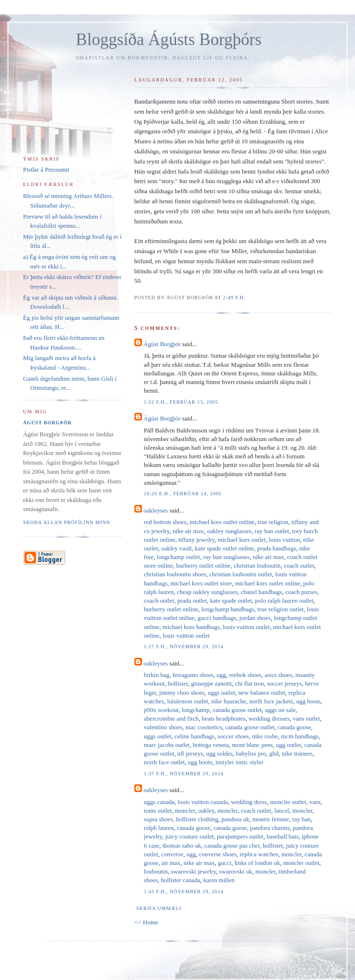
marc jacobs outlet (167, 745)
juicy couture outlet (189, 836)
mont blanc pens (253, 745)
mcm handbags (300, 736)
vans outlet (306, 718)
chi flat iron (250, 683)
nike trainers (297, 753)
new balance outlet (262, 693)
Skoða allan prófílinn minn (67, 522)
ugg (221, 675)
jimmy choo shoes (182, 693)
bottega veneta (211, 745)
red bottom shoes (165, 522)
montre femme (271, 819)
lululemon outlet (188, 701)
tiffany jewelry (197, 540)
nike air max (188, 531)
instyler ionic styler (239, 762)
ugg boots (309, 701)
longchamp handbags (228, 609)
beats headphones (223, 718)
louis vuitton (284, 540)
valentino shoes (163, 727)
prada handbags (277, 548)
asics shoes (278, 675)
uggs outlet (221, 693)
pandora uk (236, 819)
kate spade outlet (231, 601)
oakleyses (156, 510)
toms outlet (158, 811)
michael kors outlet (242, 540)
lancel (282, 811)
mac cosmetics (204, 727)
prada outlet (192, 601)
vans (315, 802)
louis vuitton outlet (246, 627)
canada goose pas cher (232, 846)
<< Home (146, 922)
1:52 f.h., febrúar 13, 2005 (181, 402)
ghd (274, 753)
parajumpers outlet (240, 836)
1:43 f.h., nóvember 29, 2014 (184, 892)
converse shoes (218, 854)
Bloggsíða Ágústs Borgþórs (169, 40)
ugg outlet (288, 745)
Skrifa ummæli (159, 908)
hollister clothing (197, 819)
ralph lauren (159, 828)
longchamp (196, 710)
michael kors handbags (191, 627)
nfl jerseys (190, 753)
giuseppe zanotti (211, 683)
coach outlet (299, 566)
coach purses (301, 592)
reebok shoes (245, 675)
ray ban (302, 819)
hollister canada (180, 880)
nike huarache (229, 701)
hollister (178, 683)
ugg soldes (219, 753)
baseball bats (283, 836)
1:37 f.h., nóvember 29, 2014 (184, 774)
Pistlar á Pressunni (46, 169)
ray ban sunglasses (227, 557)
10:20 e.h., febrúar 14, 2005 (183, 494)
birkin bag (157, 675)
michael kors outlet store (201, 583)
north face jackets (271, 701)
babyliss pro (251, 753)
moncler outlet (288, 802)
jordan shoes (255, 618)
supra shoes (158, 819)
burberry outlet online (203, 566)
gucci (225, 863)
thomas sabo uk (182, 846)
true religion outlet (280, 609)
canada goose (295, 727)
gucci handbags (217, 618)
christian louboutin (257, 566)
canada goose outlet (237, 710)
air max (171, 863)
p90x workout (161, 710)
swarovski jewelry (193, 871)
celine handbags (195, 736)
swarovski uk (236, 871)
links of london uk (257, 863)
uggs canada (159, 802)
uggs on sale (280, 710)
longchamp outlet (179, 557)
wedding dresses (269, 718)
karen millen (219, 880)
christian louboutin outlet (241, 574)
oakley (206, 811)
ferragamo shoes (193, 675)
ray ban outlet (272, 531)
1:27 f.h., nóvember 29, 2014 (184, 647)
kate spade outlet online (224, 548)
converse (172, 854)
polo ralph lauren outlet (284, 601)
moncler (185, 811)
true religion (273, 522)
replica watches (259, 854)
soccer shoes (233, 736)
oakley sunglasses (230, 531)
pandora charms (270, 828)
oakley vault (177, 548)
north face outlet (164, 762)
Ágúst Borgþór (162, 344)
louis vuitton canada (203, 802)
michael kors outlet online (222, 522)
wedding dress (249, 802)
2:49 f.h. (234, 297)
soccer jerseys (285, 683)
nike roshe (265, 736)
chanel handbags (261, 592)
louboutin (156, 871)
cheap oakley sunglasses (207, 592)
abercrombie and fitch (171, 718)
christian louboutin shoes (175, 574)
